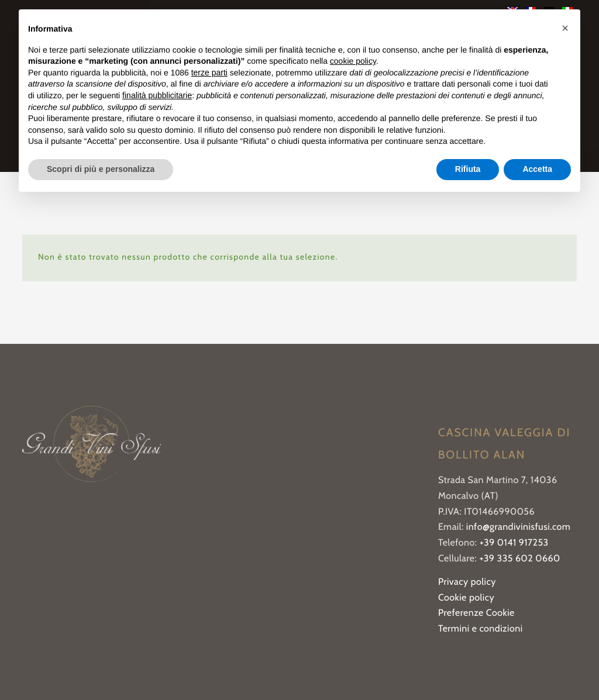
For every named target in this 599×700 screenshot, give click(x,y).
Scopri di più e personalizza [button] (101, 169)
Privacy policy (467, 582)
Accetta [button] (537, 169)
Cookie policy (466, 598)
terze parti (209, 73)
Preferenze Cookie (476, 613)
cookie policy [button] (353, 61)
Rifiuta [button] (468, 169)
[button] (565, 28)
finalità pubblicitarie (157, 95)
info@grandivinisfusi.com (519, 527)
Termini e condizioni (481, 629)
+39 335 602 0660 (519, 559)
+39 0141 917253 (514, 543)
